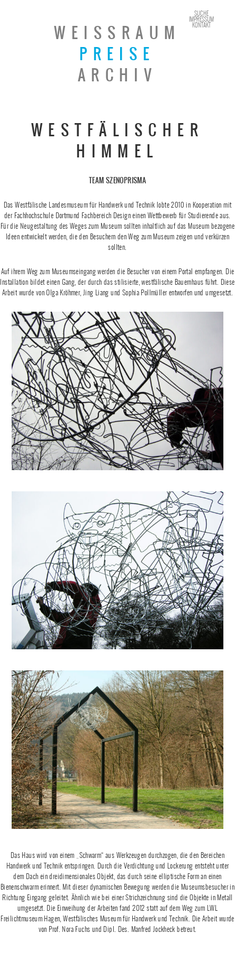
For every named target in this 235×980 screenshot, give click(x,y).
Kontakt (201, 25)
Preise (118, 54)
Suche (201, 13)
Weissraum (117, 33)
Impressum (201, 19)
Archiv (118, 75)
